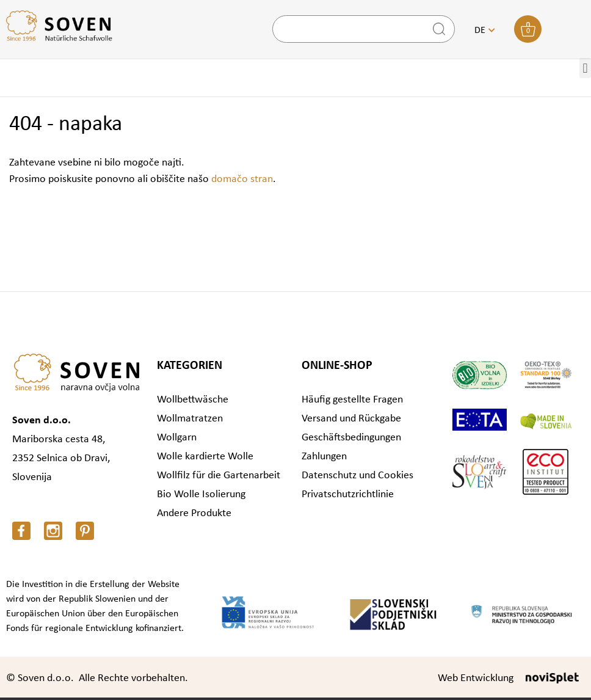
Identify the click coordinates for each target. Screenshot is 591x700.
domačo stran (242, 179)
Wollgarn (177, 438)
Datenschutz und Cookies (357, 476)
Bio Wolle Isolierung (201, 494)
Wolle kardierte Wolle (205, 457)
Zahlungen (324, 457)
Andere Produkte (194, 513)
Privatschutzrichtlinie (348, 494)
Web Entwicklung (476, 678)
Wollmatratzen (190, 419)
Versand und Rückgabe (351, 419)
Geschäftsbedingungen (351, 438)
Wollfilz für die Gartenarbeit (219, 476)
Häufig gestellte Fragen (352, 400)
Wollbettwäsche (193, 400)
